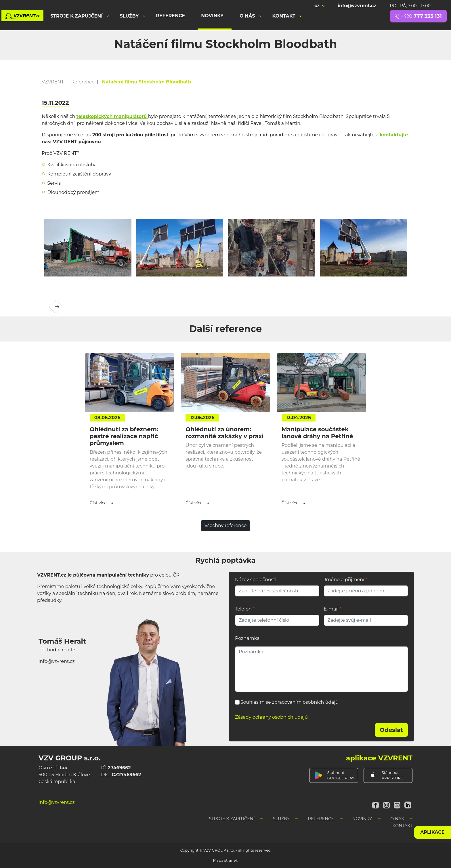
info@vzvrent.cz (357, 6)
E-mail (333, 609)
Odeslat (391, 730)
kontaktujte (394, 135)
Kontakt (284, 16)
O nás (248, 16)
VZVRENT (53, 82)
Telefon (245, 609)
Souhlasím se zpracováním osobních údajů (289, 702)
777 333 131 (418, 16)
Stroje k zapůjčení (77, 16)
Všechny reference (226, 525)
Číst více (98, 503)
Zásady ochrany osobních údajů (271, 717)
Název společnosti (256, 580)
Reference (170, 16)
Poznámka (247, 638)
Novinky (212, 16)
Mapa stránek (226, 860)
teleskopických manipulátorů (112, 116)
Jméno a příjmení (346, 580)
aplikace (432, 832)
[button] (69, 248)
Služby (130, 16)
